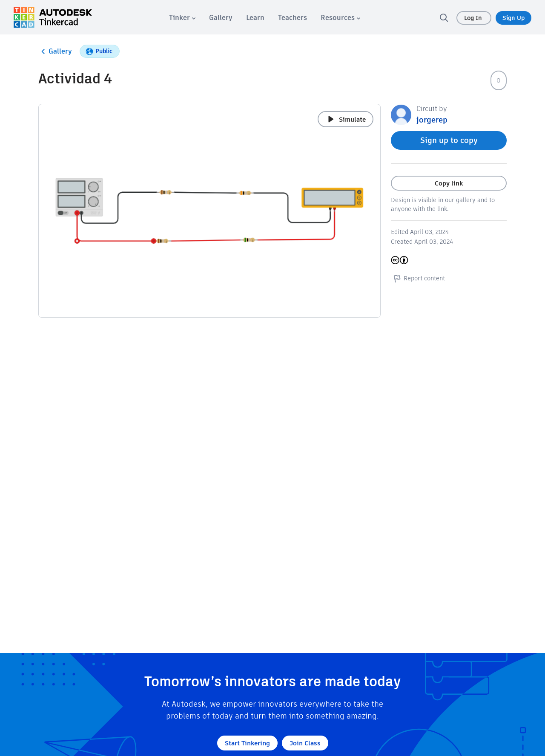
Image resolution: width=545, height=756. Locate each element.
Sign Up (513, 18)
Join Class (305, 743)
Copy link (449, 183)
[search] (444, 17)
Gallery (55, 51)
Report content (418, 278)
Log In (474, 18)
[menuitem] (182, 18)
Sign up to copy (449, 140)
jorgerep (432, 120)
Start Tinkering (247, 743)
